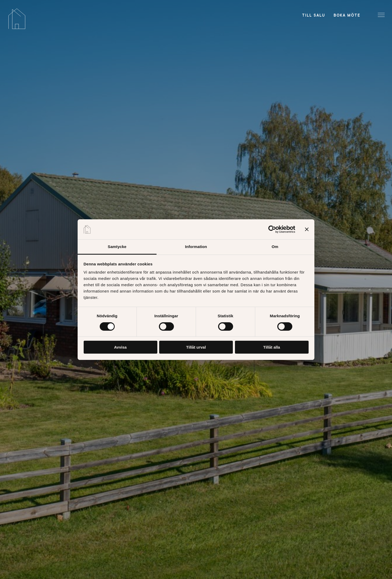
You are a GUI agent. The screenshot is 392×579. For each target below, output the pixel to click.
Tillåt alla (272, 347)
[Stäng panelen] (307, 229)
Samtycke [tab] (117, 247)
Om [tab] (275, 247)
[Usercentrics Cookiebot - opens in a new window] (272, 229)
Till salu (314, 15)
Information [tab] (196, 247)
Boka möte (347, 15)
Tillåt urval (196, 347)
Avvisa (120, 347)
